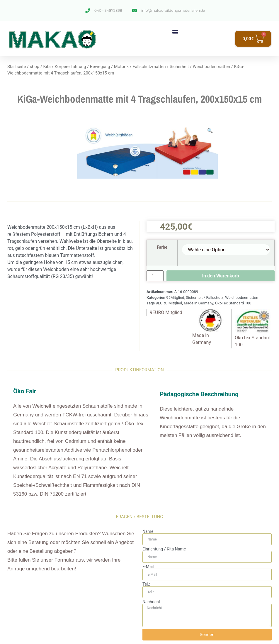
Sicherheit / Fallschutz (205, 298)
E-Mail (148, 567)
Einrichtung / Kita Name (164, 549)
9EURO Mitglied (169, 303)
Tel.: (146, 584)
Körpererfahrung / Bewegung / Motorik (92, 67)
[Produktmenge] (155, 276)
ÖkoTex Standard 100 (233, 303)
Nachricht (151, 602)
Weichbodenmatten (211, 67)
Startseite (17, 67)
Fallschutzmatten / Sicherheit (161, 67)
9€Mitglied (175, 298)
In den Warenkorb (220, 276)
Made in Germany (199, 303)
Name (148, 531)
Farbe (162, 248)
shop (35, 67)
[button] (175, 32)
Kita (47, 67)
